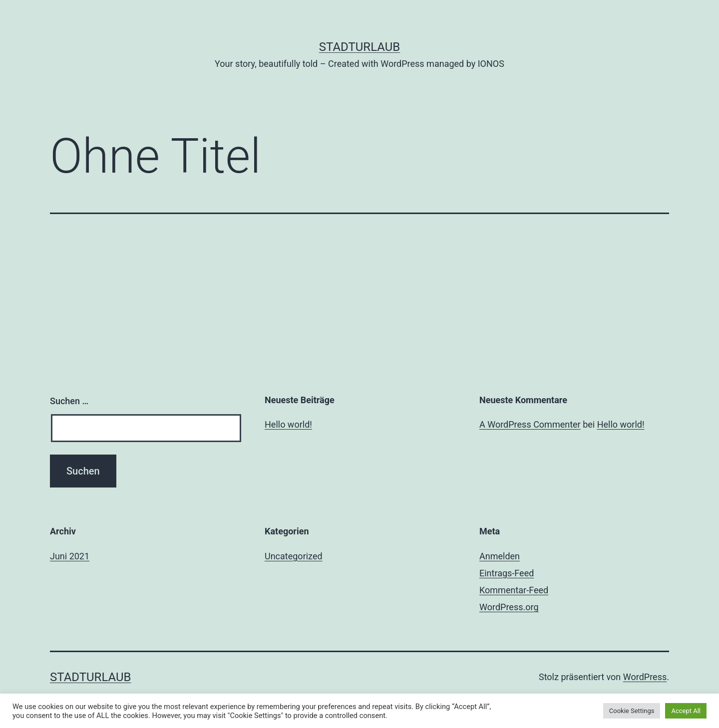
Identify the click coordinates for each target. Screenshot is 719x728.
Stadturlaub (360, 47)
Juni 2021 (70, 556)
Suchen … (69, 401)
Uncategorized (294, 556)
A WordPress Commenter (530, 424)
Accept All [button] (686, 711)
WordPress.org (509, 607)
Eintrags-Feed (507, 573)
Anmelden (500, 556)
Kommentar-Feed (514, 590)
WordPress (645, 677)
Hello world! (288, 424)
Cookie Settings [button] (632, 711)
